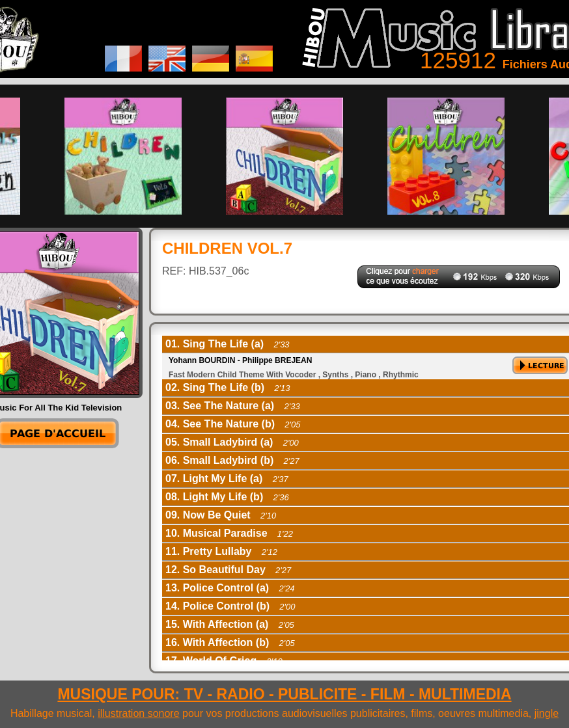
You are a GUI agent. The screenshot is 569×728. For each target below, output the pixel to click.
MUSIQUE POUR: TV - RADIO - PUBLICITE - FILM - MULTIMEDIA (284, 694)
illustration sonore (138, 713)
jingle (547, 713)
